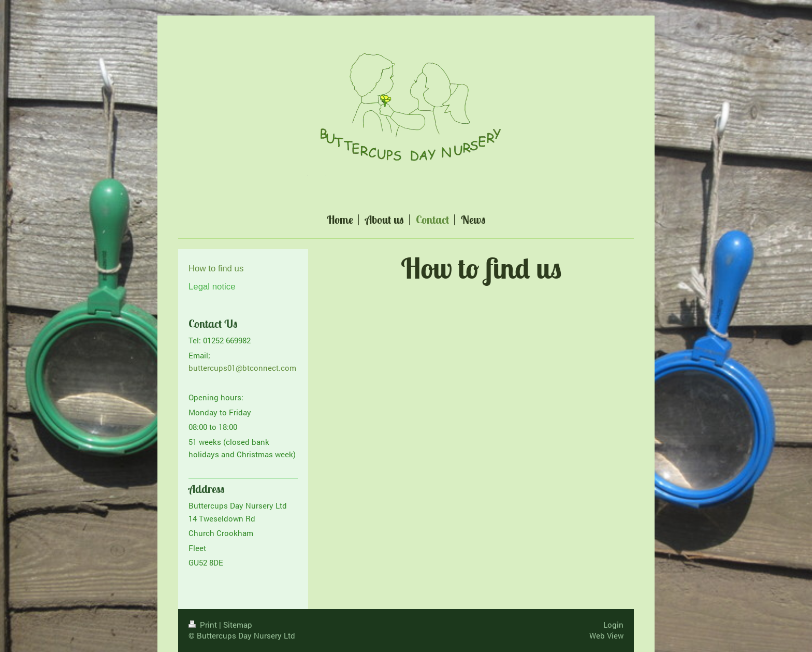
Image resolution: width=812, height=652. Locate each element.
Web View (606, 635)
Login (613, 625)
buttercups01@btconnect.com (242, 368)
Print (204, 625)
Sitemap (238, 625)
